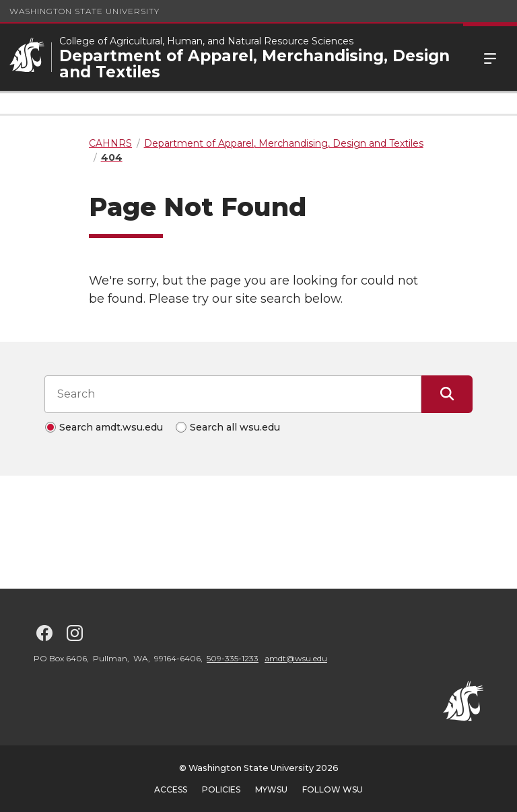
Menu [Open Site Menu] (490, 57)
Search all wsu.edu (235, 427)
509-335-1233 (233, 658)
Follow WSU (333, 789)
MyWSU (271, 789)
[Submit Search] (447, 394)
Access (171, 789)
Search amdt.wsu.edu (111, 427)
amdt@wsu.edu (296, 658)
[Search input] (233, 394)
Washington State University (84, 11)
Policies (221, 789)
